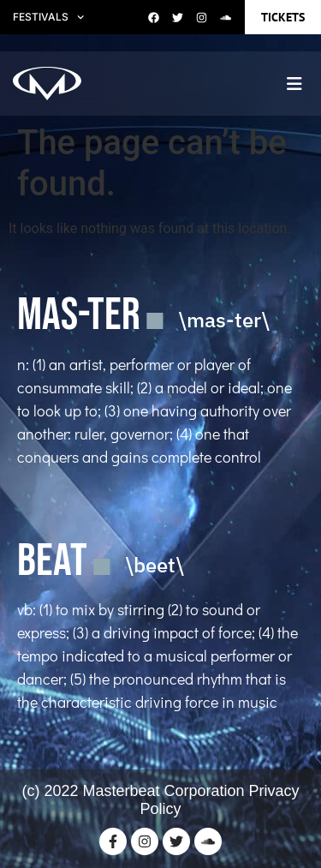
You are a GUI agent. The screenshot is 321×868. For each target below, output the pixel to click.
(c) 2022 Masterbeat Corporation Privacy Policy (160, 800)
